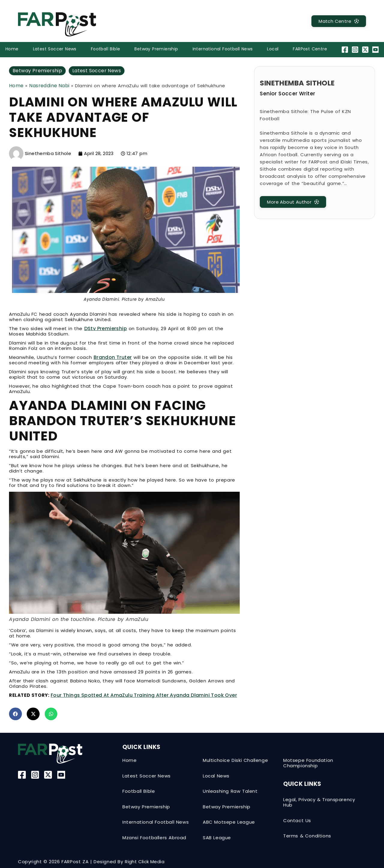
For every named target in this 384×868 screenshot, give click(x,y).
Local (273, 49)
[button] (15, 714)
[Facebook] (345, 50)
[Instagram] (356, 50)
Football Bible (106, 49)
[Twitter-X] (366, 50)
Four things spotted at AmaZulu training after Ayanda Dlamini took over (144, 695)
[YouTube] (376, 50)
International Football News (223, 49)
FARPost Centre (310, 49)
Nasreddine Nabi (49, 86)
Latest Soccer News (55, 49)
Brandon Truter (113, 357)
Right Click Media (145, 862)
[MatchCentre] (339, 21)
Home (12, 49)
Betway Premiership (156, 49)
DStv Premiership (106, 328)
